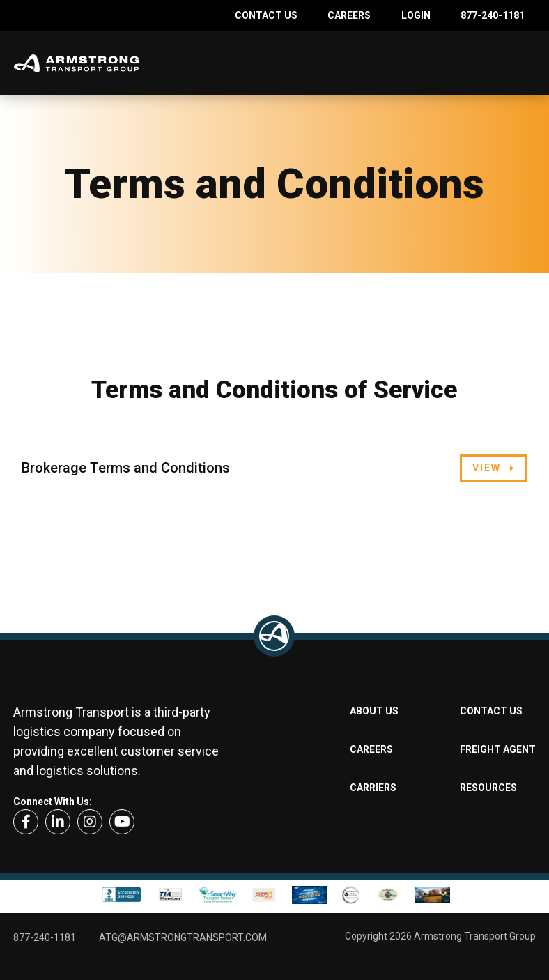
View (487, 468)
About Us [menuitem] (374, 711)
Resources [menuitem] (488, 788)
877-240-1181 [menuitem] (493, 15)
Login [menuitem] (416, 15)
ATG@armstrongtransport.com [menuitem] (183, 937)
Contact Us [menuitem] (266, 15)
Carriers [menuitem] (373, 788)
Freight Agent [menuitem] (498, 749)
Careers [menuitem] (349, 15)
